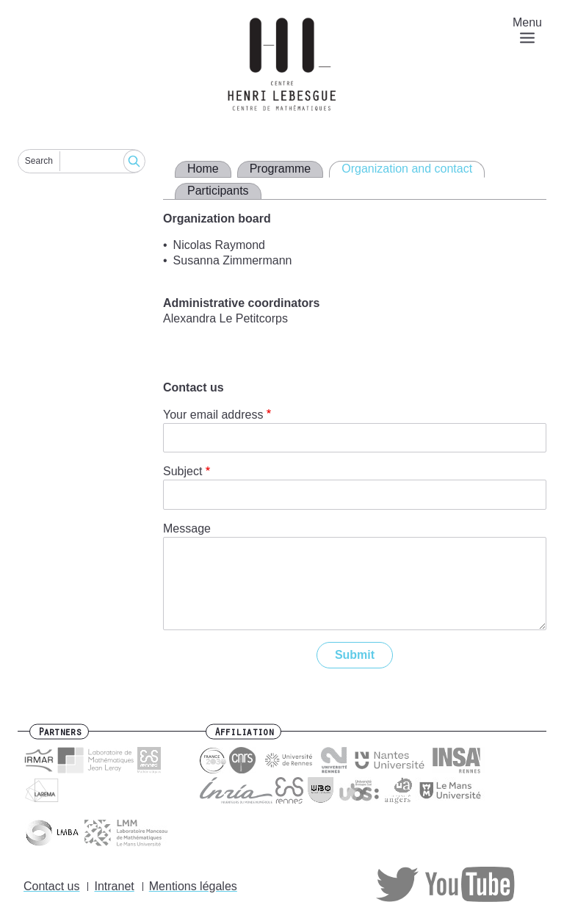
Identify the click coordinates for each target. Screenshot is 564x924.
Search (39, 161)
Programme (281, 169)
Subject (182, 471)
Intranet (114, 886)
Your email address (213, 415)
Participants (218, 191)
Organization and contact (407, 169)
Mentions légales (193, 886)
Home (203, 169)
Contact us (51, 886)
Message (187, 528)
